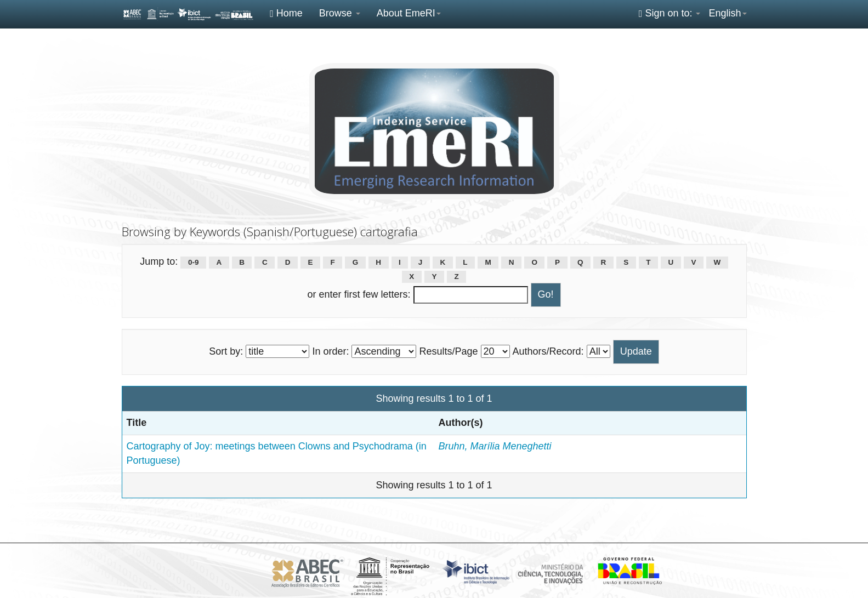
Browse (340, 13)
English (727, 13)
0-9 (194, 262)
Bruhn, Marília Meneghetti (495, 446)
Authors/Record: (548, 351)
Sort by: (226, 351)
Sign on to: (670, 13)
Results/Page (448, 351)
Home (286, 13)
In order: (330, 351)
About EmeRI (409, 13)
